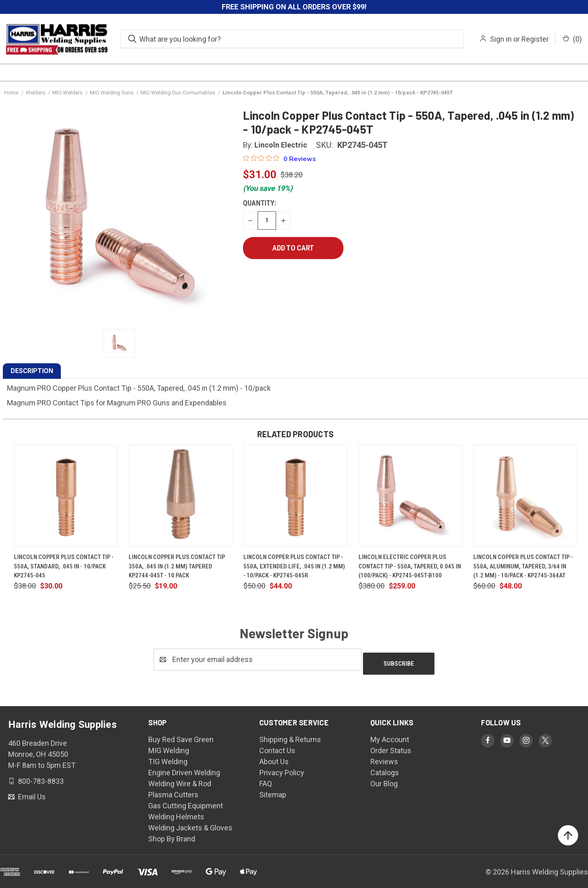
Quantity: (259, 203)
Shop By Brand (172, 835)
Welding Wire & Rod (180, 780)
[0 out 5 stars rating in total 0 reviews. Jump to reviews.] (280, 159)
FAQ (266, 780)
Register (535, 39)
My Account (390, 735)
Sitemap (273, 791)
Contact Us (277, 746)
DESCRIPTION (32, 371)
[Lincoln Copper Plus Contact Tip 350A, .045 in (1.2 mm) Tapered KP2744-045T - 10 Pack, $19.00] (180, 496)
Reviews (384, 757)
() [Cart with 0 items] (572, 39)
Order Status (391, 746)
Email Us (31, 793)
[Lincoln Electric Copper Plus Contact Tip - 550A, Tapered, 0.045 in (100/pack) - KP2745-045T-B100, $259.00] (410, 496)
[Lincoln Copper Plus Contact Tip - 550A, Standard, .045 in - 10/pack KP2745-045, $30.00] (66, 496)
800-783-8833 (40, 777)
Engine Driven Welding (184, 768)
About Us (274, 757)
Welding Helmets (176, 813)
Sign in (501, 39)
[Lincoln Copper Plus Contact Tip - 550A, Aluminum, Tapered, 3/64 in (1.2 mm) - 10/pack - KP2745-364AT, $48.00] (525, 496)
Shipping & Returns (290, 735)
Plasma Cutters (173, 791)
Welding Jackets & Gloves (190, 824)
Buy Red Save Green (181, 735)
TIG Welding (168, 757)
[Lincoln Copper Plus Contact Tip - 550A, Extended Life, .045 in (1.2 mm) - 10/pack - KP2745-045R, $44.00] (295, 496)
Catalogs (385, 768)
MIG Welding (169, 746)
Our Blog (384, 780)
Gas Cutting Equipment (186, 802)
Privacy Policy (282, 768)
